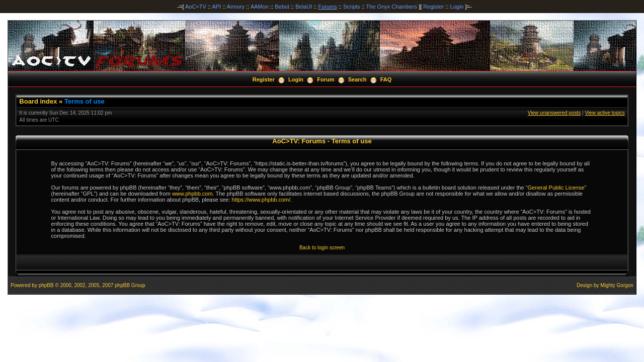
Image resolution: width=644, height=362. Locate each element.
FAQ (386, 79)
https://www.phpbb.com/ (261, 200)
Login (457, 7)
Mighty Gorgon (617, 285)
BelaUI (304, 7)
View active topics (605, 113)
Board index (38, 101)
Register (433, 7)
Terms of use (85, 101)
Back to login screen (322, 248)
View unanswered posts (554, 113)
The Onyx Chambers (392, 7)
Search (357, 79)
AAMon (260, 7)
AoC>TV (196, 7)
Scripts (352, 7)
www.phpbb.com (192, 194)
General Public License (556, 188)
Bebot (282, 7)
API (216, 7)
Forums (327, 7)
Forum (326, 79)
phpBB (46, 285)
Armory (236, 7)
